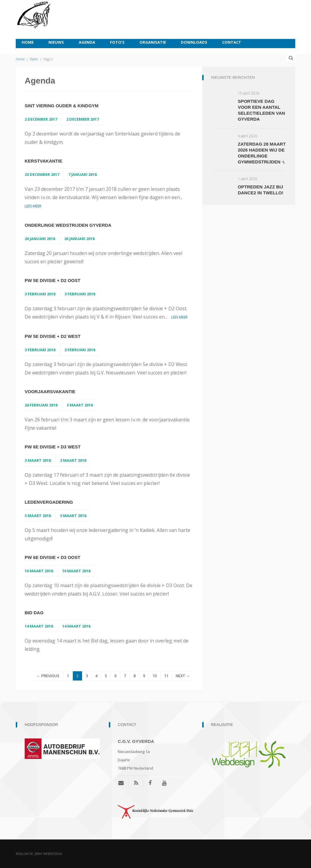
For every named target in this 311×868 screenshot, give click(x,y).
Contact (232, 42)
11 (166, 676)
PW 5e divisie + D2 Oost (52, 280)
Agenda (87, 42)
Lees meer (33, 206)
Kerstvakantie (43, 161)
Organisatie (153, 42)
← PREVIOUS (48, 676)
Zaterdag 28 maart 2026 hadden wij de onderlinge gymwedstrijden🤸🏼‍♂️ (262, 153)
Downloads (194, 42)
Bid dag (34, 613)
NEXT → (183, 676)
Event (34, 59)
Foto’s (117, 42)
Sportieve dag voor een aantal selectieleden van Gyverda (261, 110)
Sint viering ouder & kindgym (62, 106)
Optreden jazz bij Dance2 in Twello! (261, 190)
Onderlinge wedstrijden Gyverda (68, 225)
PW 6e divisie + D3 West (53, 447)
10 (155, 676)
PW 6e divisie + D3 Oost (52, 557)
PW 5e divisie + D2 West (53, 336)
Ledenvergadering (49, 502)
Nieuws (56, 42)
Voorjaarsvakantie (50, 392)
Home (28, 42)
